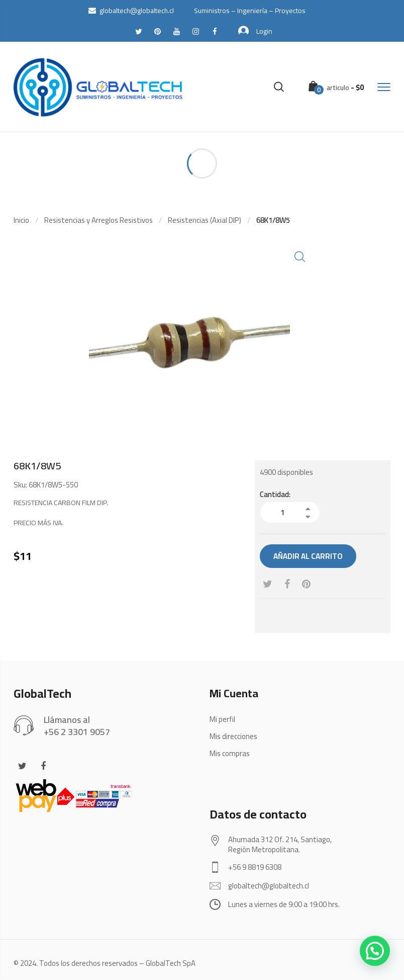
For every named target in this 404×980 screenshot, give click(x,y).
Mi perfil (222, 719)
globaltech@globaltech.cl (131, 11)
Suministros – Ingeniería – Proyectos (250, 11)
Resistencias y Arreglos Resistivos (98, 220)
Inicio (21, 220)
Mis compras (230, 753)
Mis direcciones (233, 736)
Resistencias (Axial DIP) (205, 220)
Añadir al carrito (308, 556)
